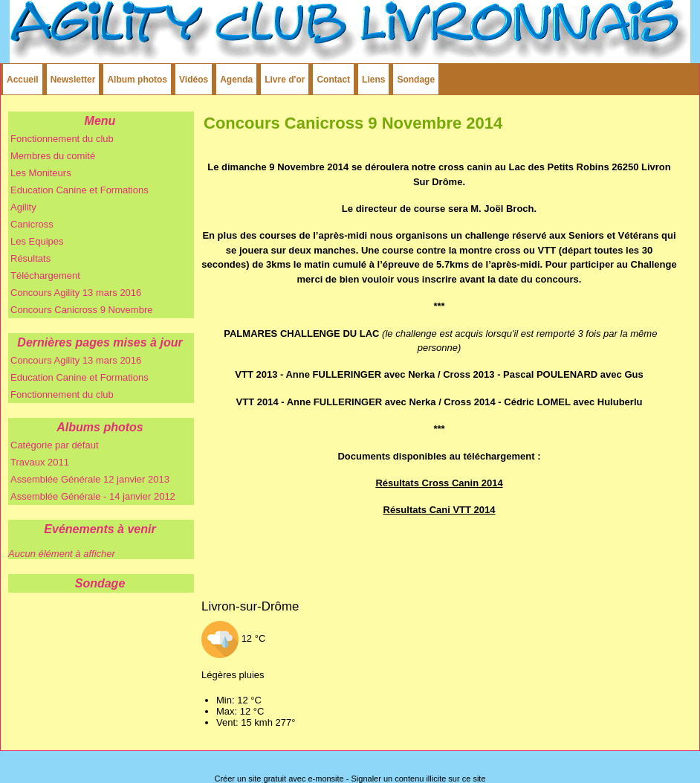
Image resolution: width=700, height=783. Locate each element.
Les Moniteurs (41, 173)
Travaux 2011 (40, 462)
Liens (373, 80)
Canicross (32, 224)
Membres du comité (53, 156)
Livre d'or (285, 80)
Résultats (30, 258)
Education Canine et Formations (80, 190)
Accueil (23, 80)
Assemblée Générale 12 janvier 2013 (90, 479)
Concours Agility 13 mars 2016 (76, 293)
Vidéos (194, 80)
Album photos (137, 80)
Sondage (416, 80)
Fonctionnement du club (62, 139)
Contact (333, 80)
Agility (23, 207)
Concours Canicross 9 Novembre (81, 310)
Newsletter (73, 80)
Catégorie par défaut (55, 445)
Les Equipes (37, 241)
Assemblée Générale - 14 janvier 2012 (93, 496)
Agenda (236, 80)
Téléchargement (45, 275)
